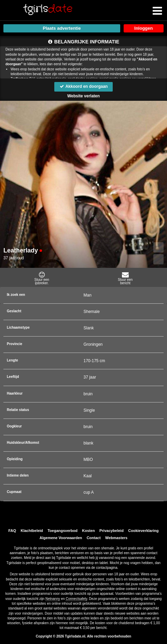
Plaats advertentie (62, 28)
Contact (94, 538)
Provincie (15, 344)
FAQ (12, 531)
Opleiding (15, 459)
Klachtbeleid (32, 531)
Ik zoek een (16, 295)
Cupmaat (14, 492)
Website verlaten (83, 96)
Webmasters (116, 538)
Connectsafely (76, 599)
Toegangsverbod (62, 531)
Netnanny (53, 599)
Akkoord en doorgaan (84, 86)
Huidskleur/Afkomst (23, 443)
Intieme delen (18, 475)
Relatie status (18, 410)
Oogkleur (14, 426)
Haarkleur (15, 393)
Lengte (12, 360)
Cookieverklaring (143, 531)
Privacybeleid (112, 531)
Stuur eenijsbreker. (42, 278)
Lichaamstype (18, 327)
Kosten (88, 531)
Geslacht (14, 311)
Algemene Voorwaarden (61, 538)
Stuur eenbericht (126, 278)
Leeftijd (13, 377)
